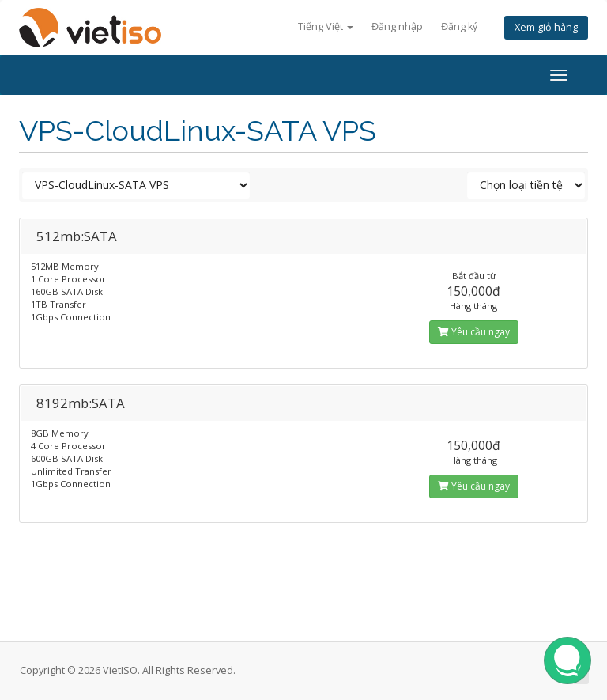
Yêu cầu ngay (474, 332)
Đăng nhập (397, 26)
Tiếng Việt (326, 26)
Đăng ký (459, 26)
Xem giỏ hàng (546, 27)
